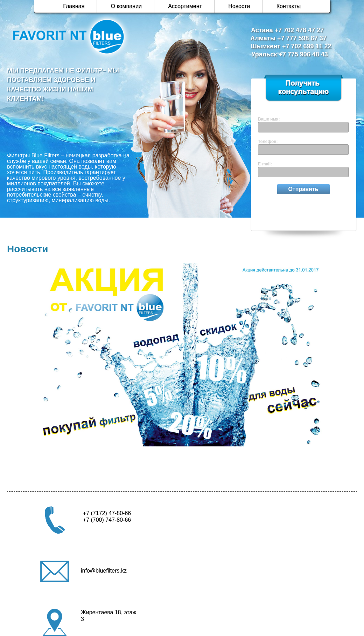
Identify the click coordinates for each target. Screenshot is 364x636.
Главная (74, 6)
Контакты (289, 6)
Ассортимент (185, 6)
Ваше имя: (269, 119)
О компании (126, 6)
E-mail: (265, 164)
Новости (239, 6)
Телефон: (268, 142)
